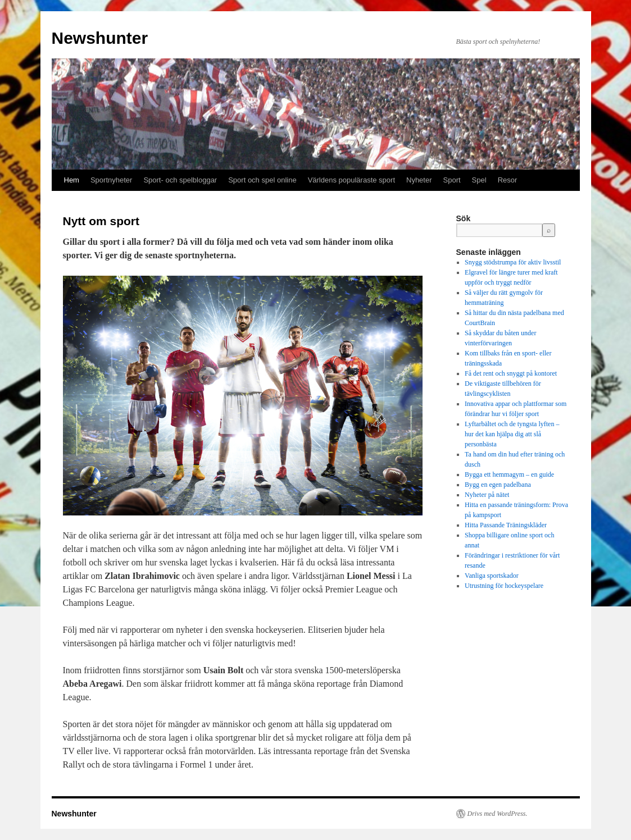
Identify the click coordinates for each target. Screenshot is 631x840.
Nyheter (419, 180)
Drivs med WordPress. (498, 814)
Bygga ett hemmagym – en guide (509, 474)
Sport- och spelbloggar (180, 180)
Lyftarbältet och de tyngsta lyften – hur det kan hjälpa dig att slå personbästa (512, 434)
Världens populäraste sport (351, 180)
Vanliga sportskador (492, 576)
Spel (479, 180)
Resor (508, 180)
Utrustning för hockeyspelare (504, 586)
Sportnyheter (111, 180)
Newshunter (100, 38)
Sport (452, 180)
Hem (72, 180)
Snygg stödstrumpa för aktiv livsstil (513, 262)
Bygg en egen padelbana (498, 485)
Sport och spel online (262, 180)
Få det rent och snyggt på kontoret (511, 373)
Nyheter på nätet (487, 495)
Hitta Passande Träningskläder (506, 525)
